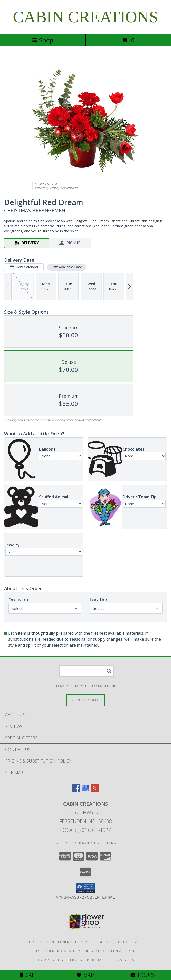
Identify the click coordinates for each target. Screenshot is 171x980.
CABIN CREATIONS (85, 17)
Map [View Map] (85, 975)
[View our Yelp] (95, 791)
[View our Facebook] (76, 791)
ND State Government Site (111, 951)
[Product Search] (87, 671)
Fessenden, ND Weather (57, 951)
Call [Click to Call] (28, 975)
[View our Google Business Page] (85, 791)
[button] (86, 888)
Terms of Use (123, 960)
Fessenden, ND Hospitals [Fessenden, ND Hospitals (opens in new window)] (117, 942)
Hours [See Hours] (143, 975)
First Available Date (66, 267)
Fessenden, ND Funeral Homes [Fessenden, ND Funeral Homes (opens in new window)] (59, 942)
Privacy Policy (49, 960)
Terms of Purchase (87, 960)
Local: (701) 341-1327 (85, 830)
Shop (43, 40)
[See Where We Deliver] (85, 700)
